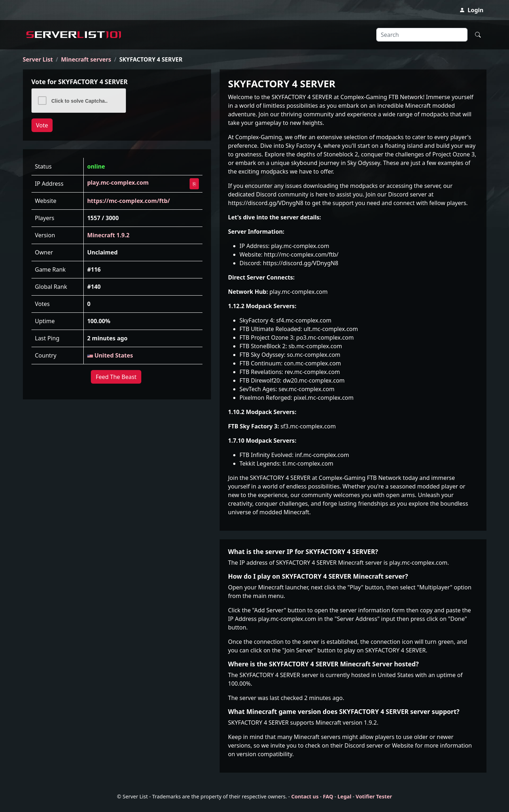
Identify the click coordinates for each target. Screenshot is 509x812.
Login (471, 10)
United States (110, 355)
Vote (42, 125)
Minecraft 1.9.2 (108, 235)
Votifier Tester (374, 796)
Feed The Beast (116, 377)
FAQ (328, 796)
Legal (345, 796)
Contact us (305, 796)
